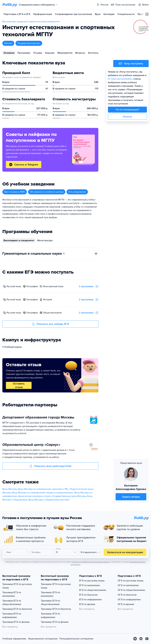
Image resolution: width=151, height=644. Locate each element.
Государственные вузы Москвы (69, 496)
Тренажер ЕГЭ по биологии (17, 609)
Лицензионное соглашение (43, 639)
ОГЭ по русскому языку (131, 581)
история (48, 300)
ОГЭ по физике (126, 604)
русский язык (14, 286)
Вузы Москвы (10, 489)
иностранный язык (53, 286)
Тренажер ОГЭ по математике (50, 594)
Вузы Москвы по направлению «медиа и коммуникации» (43, 493)
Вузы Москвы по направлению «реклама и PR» (43, 489)
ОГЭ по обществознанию (131, 590)
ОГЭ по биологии (127, 595)
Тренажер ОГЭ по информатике (50, 615)
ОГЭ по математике (128, 585)
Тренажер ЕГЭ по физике (16, 622)
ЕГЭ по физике (87, 604)
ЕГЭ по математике (90, 585)
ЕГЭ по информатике (90, 600)
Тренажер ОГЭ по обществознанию (50, 602)
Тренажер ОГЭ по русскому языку (56, 586)
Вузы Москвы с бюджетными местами (49, 500)
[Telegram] (141, 639)
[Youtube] (147, 639)
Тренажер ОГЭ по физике (55, 622)
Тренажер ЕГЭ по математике (12, 594)
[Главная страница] (10, 5)
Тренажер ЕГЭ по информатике (12, 615)
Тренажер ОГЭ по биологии (56, 609)
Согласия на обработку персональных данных (91, 562)
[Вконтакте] (135, 639)
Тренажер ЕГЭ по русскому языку (17, 586)
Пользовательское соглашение (76, 639)
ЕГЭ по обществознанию (93, 590)
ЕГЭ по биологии (88, 595)
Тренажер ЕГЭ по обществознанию (12, 602)
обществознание (52, 313)
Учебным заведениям (14, 639)
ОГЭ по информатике (129, 600)
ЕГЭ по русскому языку (92, 581)
